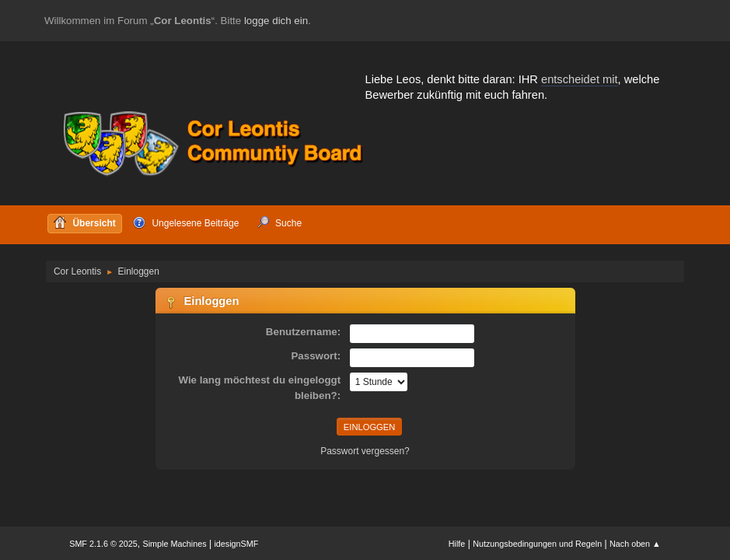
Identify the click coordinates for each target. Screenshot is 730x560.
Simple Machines (175, 544)
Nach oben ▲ (635, 544)
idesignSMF (236, 544)
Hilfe (457, 544)
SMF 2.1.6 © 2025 (103, 544)
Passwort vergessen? (365, 451)
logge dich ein (276, 21)
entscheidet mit (580, 79)
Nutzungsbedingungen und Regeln (537, 544)
